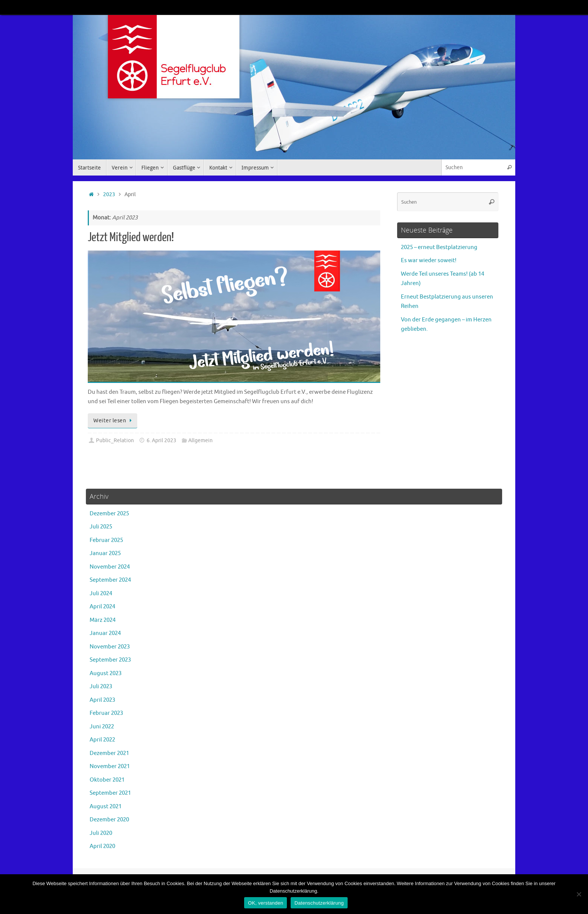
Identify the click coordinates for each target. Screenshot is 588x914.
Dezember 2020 (109, 820)
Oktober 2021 (107, 780)
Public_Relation (115, 440)
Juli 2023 (101, 687)
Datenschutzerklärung (319, 903)
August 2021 (106, 807)
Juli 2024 (101, 594)
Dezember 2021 (109, 753)
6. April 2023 (161, 440)
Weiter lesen (114, 421)
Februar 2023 (106, 713)
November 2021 (110, 766)
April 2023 (102, 700)
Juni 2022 (102, 727)
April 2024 (102, 607)
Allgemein (200, 440)
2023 (109, 194)
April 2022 (102, 740)
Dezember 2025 (109, 514)
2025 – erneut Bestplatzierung (439, 247)
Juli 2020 (101, 833)
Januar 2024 (105, 633)
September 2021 (110, 793)
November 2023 (110, 647)
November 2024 (110, 567)
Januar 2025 (105, 553)
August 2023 (106, 673)
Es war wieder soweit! (429, 260)
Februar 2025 (106, 540)
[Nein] (579, 894)
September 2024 (110, 580)
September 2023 (110, 660)
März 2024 (103, 620)
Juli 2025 (101, 527)
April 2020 (102, 846)
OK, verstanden (265, 903)
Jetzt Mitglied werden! (131, 237)
